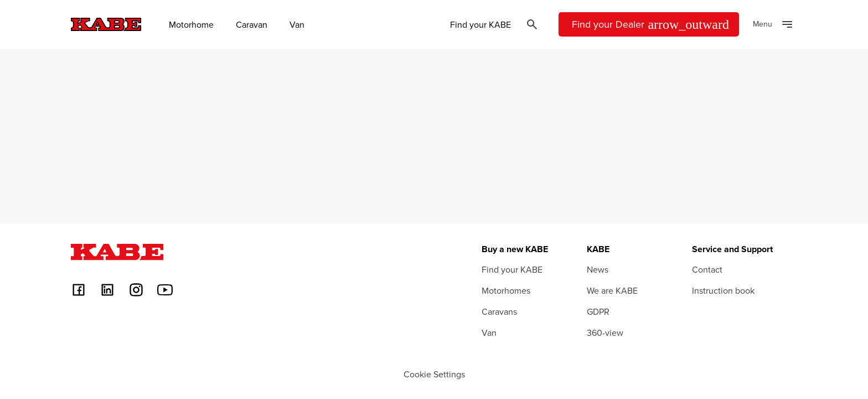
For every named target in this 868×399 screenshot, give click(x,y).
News (598, 269)
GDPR (598, 311)
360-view (605, 332)
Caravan (252, 24)
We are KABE (612, 290)
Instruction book (723, 290)
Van (297, 24)
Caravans (499, 311)
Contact (707, 269)
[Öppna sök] (532, 24)
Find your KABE (480, 24)
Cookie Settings (434, 374)
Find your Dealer (650, 24)
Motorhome (191, 24)
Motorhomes (506, 290)
